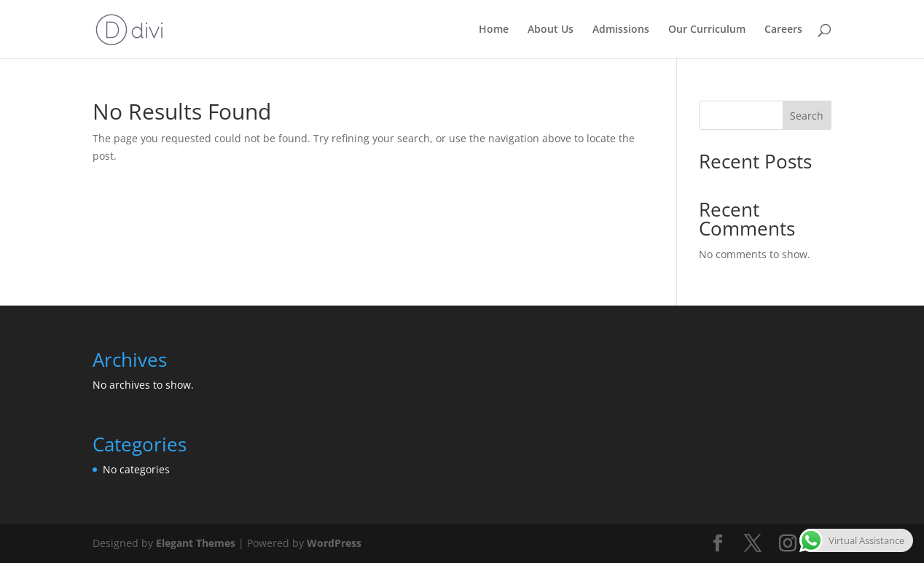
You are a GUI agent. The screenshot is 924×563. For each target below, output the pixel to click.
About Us (551, 30)
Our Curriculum (707, 30)
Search (807, 116)
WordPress (334, 543)
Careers (783, 30)
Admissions (621, 30)
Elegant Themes (196, 543)
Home (494, 30)
